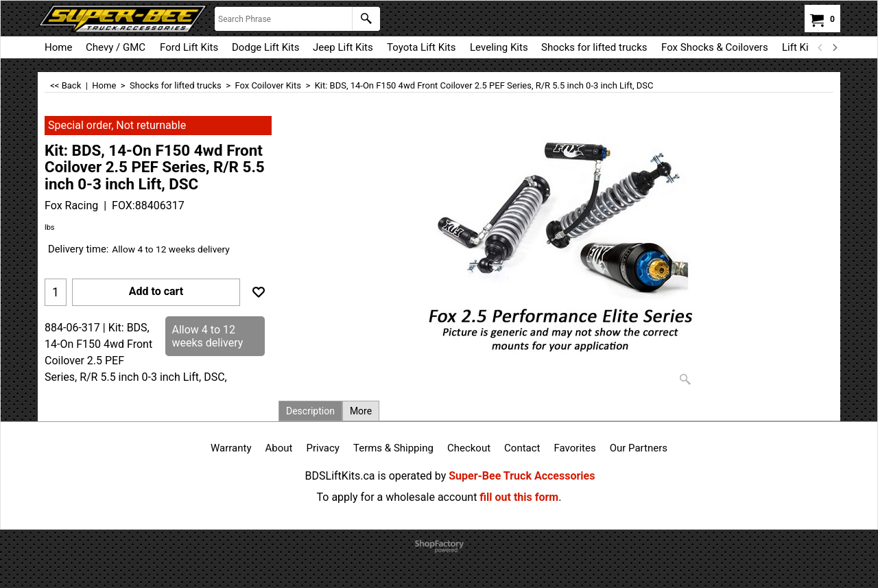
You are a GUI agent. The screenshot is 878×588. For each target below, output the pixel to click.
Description (310, 411)
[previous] (820, 47)
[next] (834, 47)
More (361, 411)
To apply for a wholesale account (397, 497)
